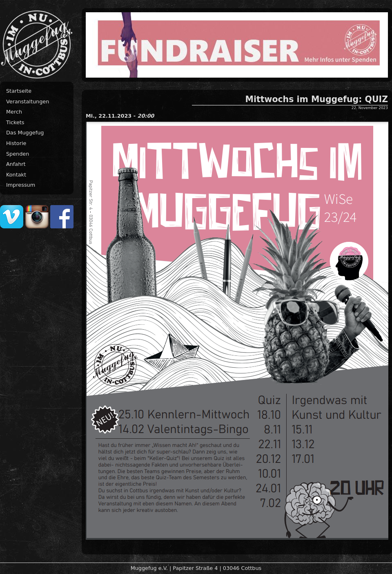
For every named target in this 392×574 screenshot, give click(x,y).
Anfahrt (16, 164)
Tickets (15, 122)
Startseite (19, 91)
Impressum (21, 185)
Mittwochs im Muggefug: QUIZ (317, 99)
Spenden (18, 154)
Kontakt (16, 175)
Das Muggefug (25, 133)
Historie (16, 143)
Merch (14, 112)
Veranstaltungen (28, 102)
